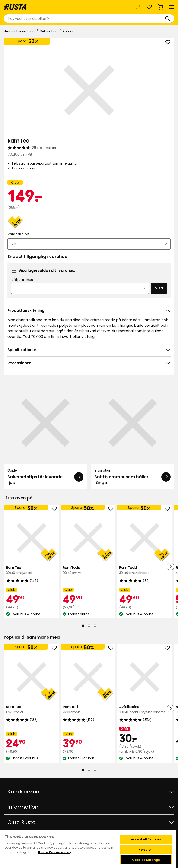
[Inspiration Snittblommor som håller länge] (133, 435)
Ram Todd (88, 570)
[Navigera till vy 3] (95, 626)
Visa (159, 288)
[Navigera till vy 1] (83, 626)
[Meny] (172, 7)
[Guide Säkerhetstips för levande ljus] (45, 435)
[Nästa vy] (171, 567)
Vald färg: (18, 234)
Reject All (146, 850)
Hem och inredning (19, 31)
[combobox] (84, 19)
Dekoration (49, 31)
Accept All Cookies (146, 839)
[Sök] (168, 19)
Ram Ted (32, 710)
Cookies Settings (146, 860)
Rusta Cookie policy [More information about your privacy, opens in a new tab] (55, 852)
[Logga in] (138, 7)
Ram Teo (32, 570)
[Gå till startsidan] (16, 7)
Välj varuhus (22, 280)
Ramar (68, 31)
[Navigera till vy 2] (89, 626)
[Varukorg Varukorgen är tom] (160, 7)
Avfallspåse (145, 710)
